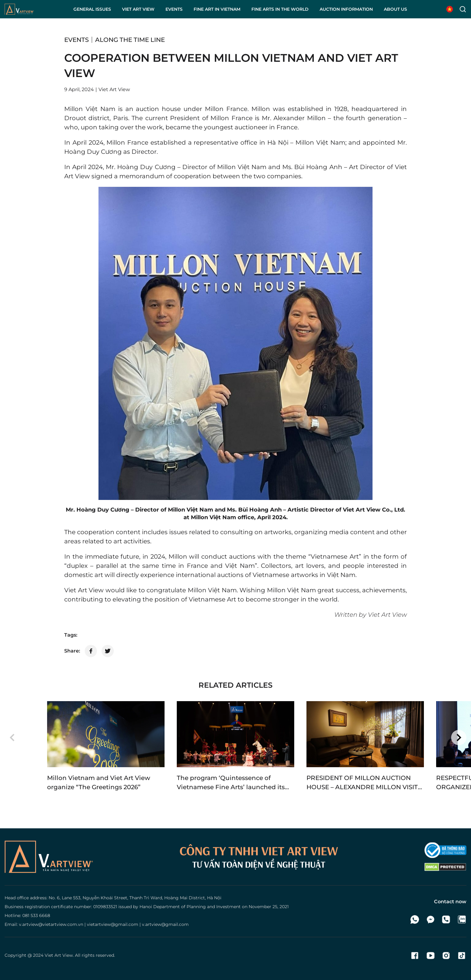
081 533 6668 (36, 915)
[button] (12, 738)
